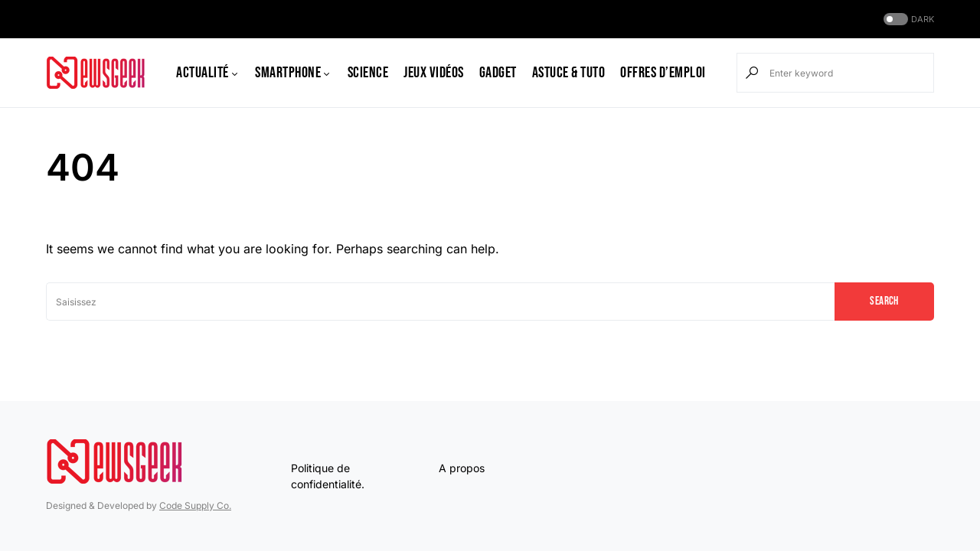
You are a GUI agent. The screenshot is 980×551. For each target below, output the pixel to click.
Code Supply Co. (195, 505)
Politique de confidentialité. (328, 476)
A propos (462, 468)
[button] (907, 20)
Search (884, 301)
